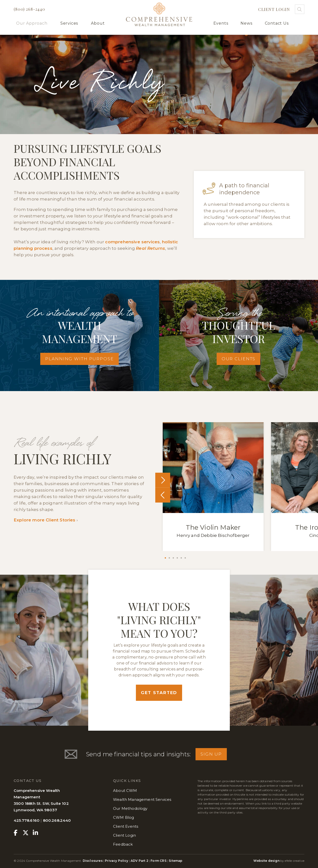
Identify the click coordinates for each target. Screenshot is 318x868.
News (246, 23)
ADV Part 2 (139, 861)
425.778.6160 (27, 820)
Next (163, 480)
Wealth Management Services (142, 799)
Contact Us (277, 23)
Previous (163, 495)
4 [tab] (177, 558)
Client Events (126, 826)
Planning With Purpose (79, 359)
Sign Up (211, 754)
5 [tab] (181, 558)
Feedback (123, 844)
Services (69, 23)
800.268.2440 (57, 820)
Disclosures (93, 861)
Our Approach (32, 23)
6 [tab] (185, 558)
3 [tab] (173, 558)
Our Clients (239, 359)
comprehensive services (132, 242)
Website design (266, 861)
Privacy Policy (117, 861)
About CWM (125, 791)
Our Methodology (130, 808)
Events (221, 23)
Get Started (159, 693)
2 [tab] (169, 558)
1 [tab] (165, 558)
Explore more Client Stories (45, 520)
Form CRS (158, 861)
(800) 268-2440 (29, 9)
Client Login (274, 9)
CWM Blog (123, 817)
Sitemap (176, 861)
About (98, 23)
